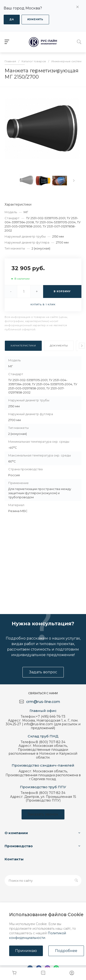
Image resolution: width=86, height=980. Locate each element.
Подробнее (66, 951)
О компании (16, 833)
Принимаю (26, 951)
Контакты (14, 859)
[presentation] (74, 181)
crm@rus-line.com (43, 702)
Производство (19, 846)
